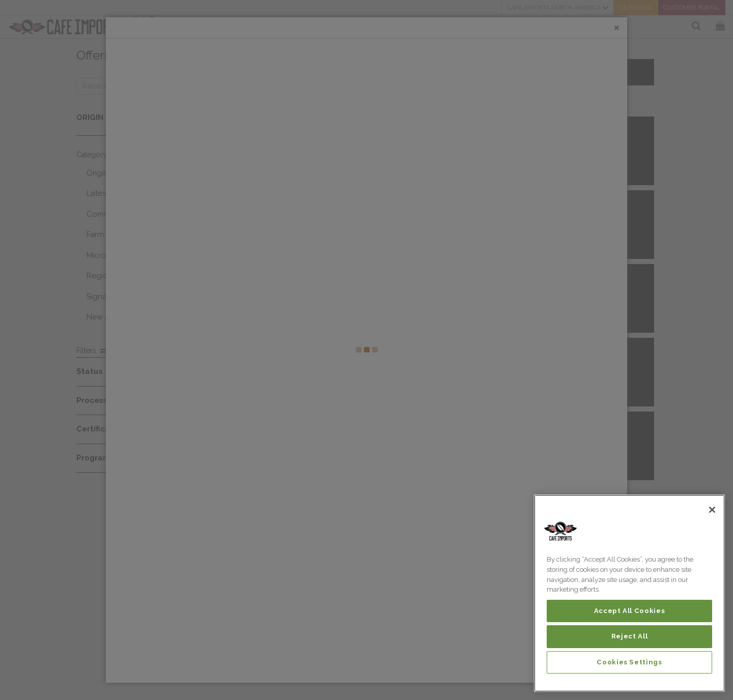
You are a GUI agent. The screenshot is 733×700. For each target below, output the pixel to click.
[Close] (712, 510)
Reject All (630, 636)
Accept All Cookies (630, 611)
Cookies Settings (629, 662)
